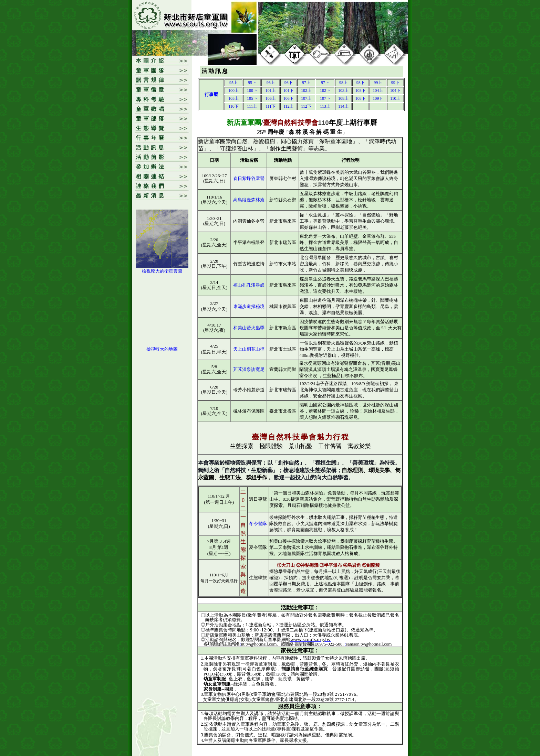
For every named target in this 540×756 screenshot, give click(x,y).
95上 (233, 83)
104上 (378, 90)
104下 (395, 90)
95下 (252, 83)
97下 (325, 83)
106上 (271, 98)
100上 (233, 90)
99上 (378, 83)
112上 (289, 106)
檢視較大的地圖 (162, 349)
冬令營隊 (258, 524)
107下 (325, 98)
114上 (343, 106)
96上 (271, 83)
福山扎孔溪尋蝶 (249, 285)
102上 (306, 90)
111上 (252, 106)
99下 (395, 83)
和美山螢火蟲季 (249, 328)
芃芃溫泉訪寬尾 (249, 369)
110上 (395, 98)
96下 (289, 83)
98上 (343, 83)
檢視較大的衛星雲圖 (162, 271)
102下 (325, 90)
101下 (289, 90)
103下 (361, 90)
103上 (343, 90)
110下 (233, 106)
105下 (252, 98)
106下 (289, 98)
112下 (306, 106)
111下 (271, 106)
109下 (378, 98)
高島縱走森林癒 (249, 200)
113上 (325, 106)
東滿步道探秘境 (249, 306)
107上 (306, 98)
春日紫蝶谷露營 (249, 178)
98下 (361, 83)
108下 (361, 98)
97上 (306, 83)
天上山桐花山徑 (249, 349)
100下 (252, 90)
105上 (233, 98)
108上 (343, 98)
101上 (271, 90)
